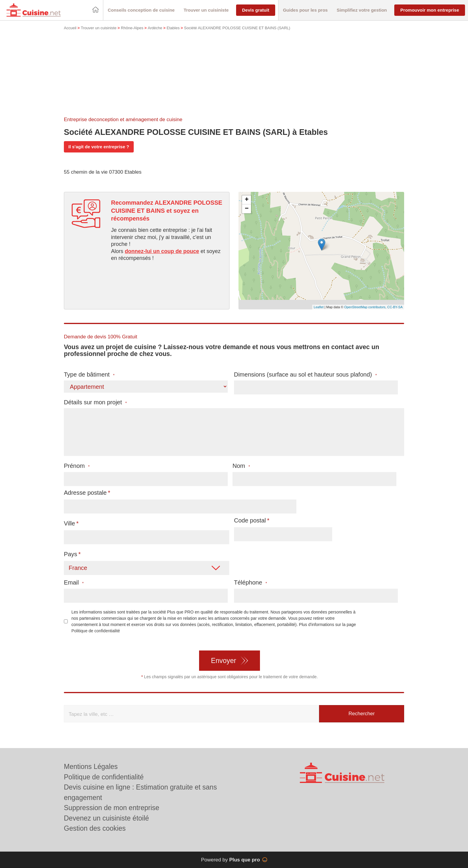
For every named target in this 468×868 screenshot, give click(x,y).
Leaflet (319, 307)
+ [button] (247, 200)
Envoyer (224, 661)
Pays (70, 554)
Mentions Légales (91, 767)
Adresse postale (85, 493)
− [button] (247, 209)
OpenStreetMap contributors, (366, 307)
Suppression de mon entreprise (112, 808)
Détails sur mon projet (95, 402)
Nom (241, 466)
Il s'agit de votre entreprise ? (99, 147)
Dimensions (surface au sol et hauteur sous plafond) (305, 375)
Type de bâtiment (89, 375)
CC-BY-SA (395, 307)
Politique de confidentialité (96, 631)
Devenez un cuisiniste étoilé (106, 818)
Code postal (250, 520)
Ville (69, 523)
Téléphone (251, 583)
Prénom (77, 466)
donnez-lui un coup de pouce (162, 251)
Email (74, 583)
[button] (141, 10)
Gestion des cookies (95, 828)
